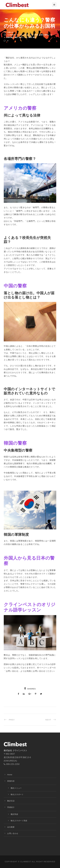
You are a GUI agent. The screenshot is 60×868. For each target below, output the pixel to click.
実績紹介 (11, 807)
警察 (30, 37)
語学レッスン (23, 37)
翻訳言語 (11, 801)
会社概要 (11, 827)
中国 (36, 35)
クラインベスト (29, 35)
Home (10, 775)
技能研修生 (10, 37)
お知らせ (10, 32)
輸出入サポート (17, 794)
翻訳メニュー (16, 788)
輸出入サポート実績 (19, 821)
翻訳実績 (14, 814)
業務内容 (11, 781)
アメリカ (19, 35)
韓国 (34, 37)
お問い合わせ (13, 833)
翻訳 (16, 37)
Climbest (11, 35)
